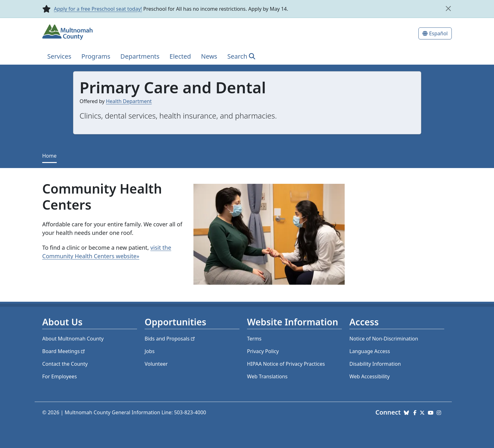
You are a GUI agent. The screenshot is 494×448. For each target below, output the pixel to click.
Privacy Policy (263, 351)
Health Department (129, 101)
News (209, 56)
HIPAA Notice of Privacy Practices (286, 364)
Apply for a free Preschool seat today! (98, 9)
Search (237, 56)
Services (59, 56)
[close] (448, 9)
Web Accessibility (370, 376)
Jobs (150, 351)
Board (64, 351)
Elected (180, 56)
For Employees (60, 376)
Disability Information (375, 364)
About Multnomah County (73, 339)
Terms (254, 339)
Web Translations (267, 376)
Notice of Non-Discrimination (384, 339)
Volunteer (156, 364)
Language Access (370, 351)
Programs (96, 56)
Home (49, 156)
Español (438, 33)
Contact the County (65, 364)
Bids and (170, 339)
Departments (140, 56)
